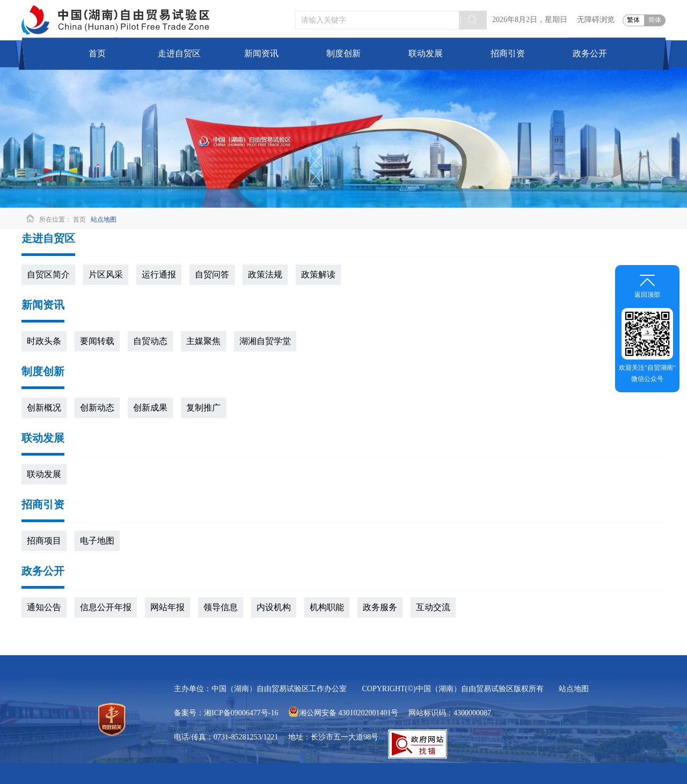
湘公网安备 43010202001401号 (343, 713)
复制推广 (203, 408)
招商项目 (44, 541)
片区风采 (106, 274)
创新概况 (44, 408)
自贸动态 (150, 341)
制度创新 (343, 53)
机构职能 (327, 607)
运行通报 (159, 274)
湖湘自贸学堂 (265, 341)
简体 (655, 20)
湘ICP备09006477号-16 (241, 713)
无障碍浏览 (596, 20)
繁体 (633, 20)
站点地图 (104, 219)
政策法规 (265, 274)
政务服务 (380, 607)
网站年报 (167, 607)
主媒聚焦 (203, 341)
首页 (97, 53)
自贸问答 (212, 274)
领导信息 (221, 607)
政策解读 (318, 274)
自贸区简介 (48, 274)
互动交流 (433, 607)
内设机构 (274, 607)
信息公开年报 (106, 607)
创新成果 (150, 408)
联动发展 (426, 53)
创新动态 (97, 408)
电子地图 (97, 541)
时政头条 (44, 341)
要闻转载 (97, 341)
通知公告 (44, 607)
